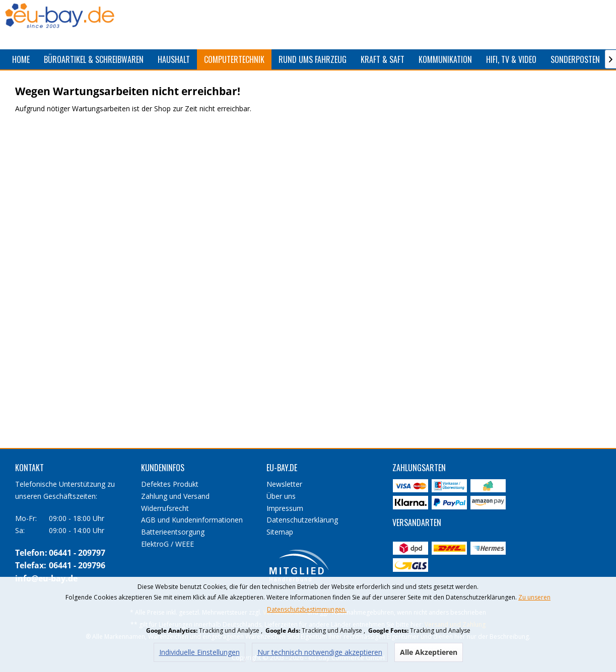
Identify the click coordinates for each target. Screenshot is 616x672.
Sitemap (280, 532)
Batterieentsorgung (173, 532)
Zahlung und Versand (175, 496)
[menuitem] (21, 59)
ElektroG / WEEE (167, 544)
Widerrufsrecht (165, 508)
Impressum (285, 508)
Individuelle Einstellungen (199, 652)
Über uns (281, 496)
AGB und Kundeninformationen (192, 520)
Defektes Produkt (170, 484)
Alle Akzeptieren (429, 652)
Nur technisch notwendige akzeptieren (320, 652)
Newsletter (284, 484)
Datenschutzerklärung (302, 520)
